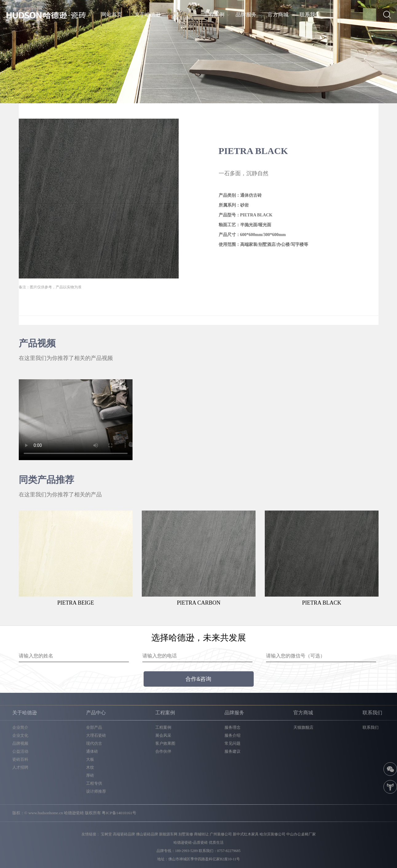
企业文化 (20, 735)
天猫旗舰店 (303, 727)
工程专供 (94, 783)
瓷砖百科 (20, 759)
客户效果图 (165, 743)
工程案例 (214, 15)
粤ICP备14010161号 (119, 813)
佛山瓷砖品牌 (147, 834)
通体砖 (92, 751)
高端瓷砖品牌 (124, 834)
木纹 (90, 767)
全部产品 (94, 727)
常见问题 (232, 743)
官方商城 (278, 15)
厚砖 (90, 775)
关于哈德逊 (147, 15)
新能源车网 (168, 834)
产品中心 (182, 15)
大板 (90, 759)
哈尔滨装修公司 (272, 834)
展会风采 (163, 735)
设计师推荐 (96, 791)
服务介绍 (232, 735)
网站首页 (112, 15)
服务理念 (232, 727)
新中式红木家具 (246, 834)
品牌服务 (246, 15)
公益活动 (20, 751)
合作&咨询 (198, 679)
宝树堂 (106, 834)
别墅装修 (186, 834)
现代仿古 (94, 743)
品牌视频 (20, 743)
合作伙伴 (163, 751)
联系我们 (310, 15)
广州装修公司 (221, 834)
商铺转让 (201, 834)
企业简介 (20, 727)
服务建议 (232, 751)
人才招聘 (20, 767)
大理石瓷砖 (96, 735)
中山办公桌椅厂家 (301, 834)
